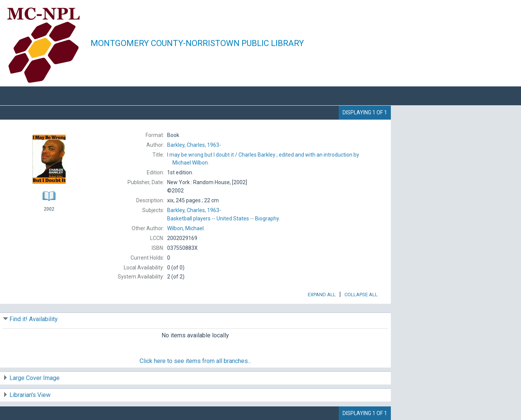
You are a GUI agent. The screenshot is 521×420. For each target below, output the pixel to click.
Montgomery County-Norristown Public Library (197, 43)
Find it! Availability (34, 319)
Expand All (322, 295)
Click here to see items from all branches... (195, 361)
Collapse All (361, 295)
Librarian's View (30, 395)
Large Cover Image (35, 378)
